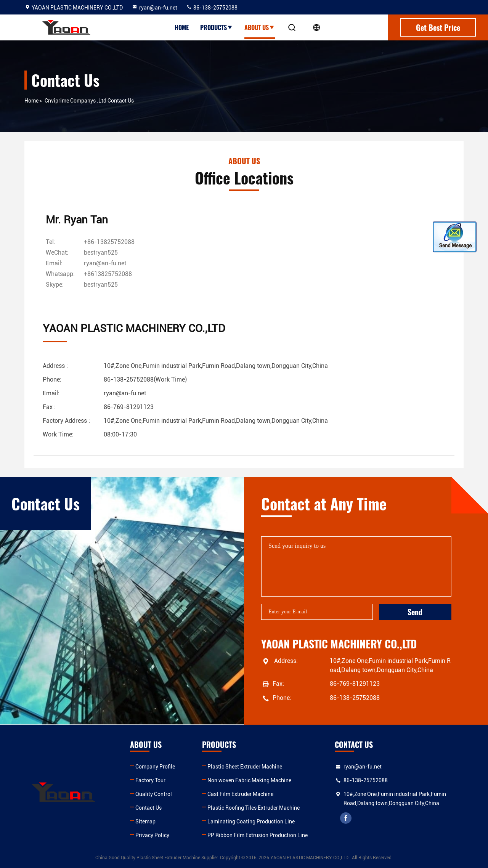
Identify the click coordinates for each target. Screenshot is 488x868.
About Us (260, 27)
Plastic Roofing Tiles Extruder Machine (254, 808)
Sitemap (145, 821)
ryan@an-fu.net (154, 8)
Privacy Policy (152, 835)
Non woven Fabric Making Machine (249, 780)
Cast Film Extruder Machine (240, 794)
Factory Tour (150, 780)
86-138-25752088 (212, 8)
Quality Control (154, 794)
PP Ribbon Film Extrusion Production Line (258, 835)
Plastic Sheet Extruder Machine (245, 767)
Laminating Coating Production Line (251, 821)
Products (217, 27)
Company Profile (155, 767)
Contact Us (148, 808)
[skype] (101, 285)
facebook (346, 818)
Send (415, 612)
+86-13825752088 (109, 242)
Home (182, 27)
